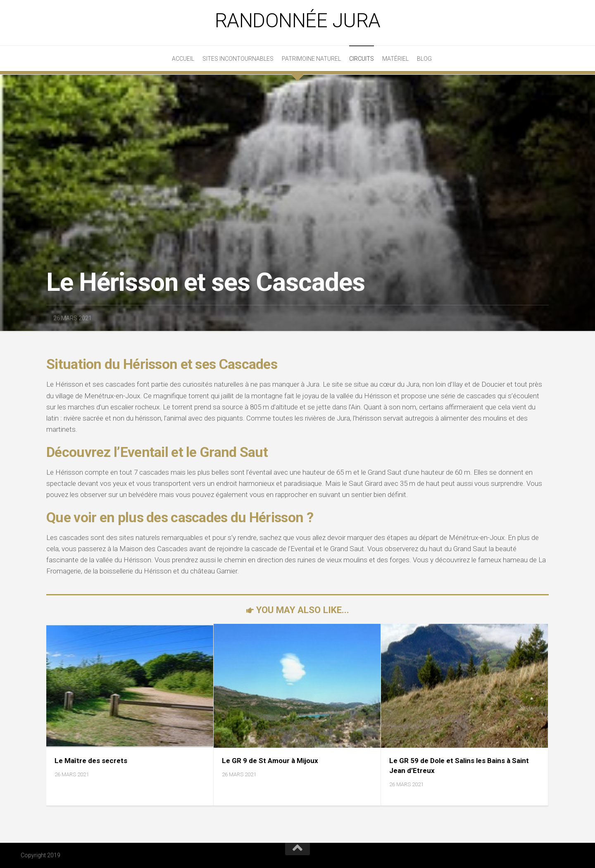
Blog (424, 59)
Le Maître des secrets (91, 761)
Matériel (395, 59)
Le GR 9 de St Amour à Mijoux (270, 761)
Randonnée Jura (298, 20)
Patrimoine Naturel (311, 59)
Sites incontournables (238, 59)
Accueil (183, 59)
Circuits (362, 59)
